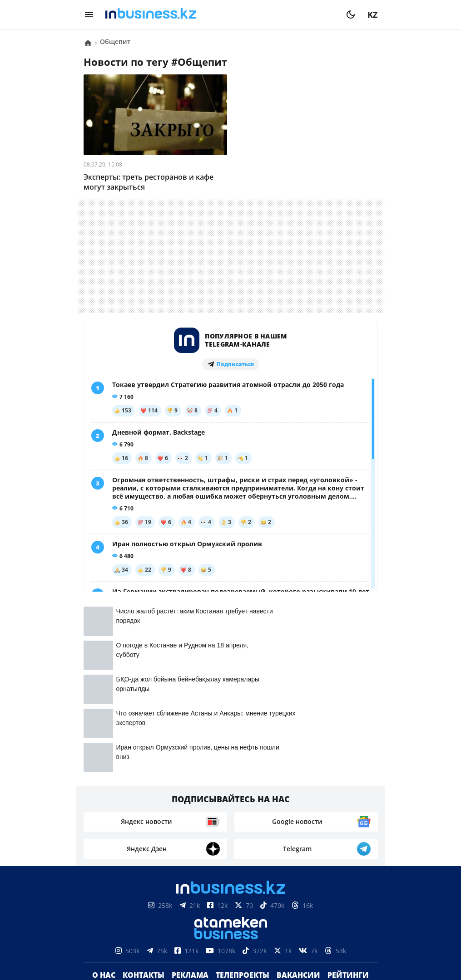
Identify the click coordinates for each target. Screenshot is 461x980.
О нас (104, 793)
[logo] (220, 15)
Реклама (190, 793)
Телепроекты (243, 793)
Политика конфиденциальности (231, 938)
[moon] (351, 15)
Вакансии (298, 793)
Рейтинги (348, 793)
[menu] (89, 15)
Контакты (144, 793)
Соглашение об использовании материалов (230, 893)
